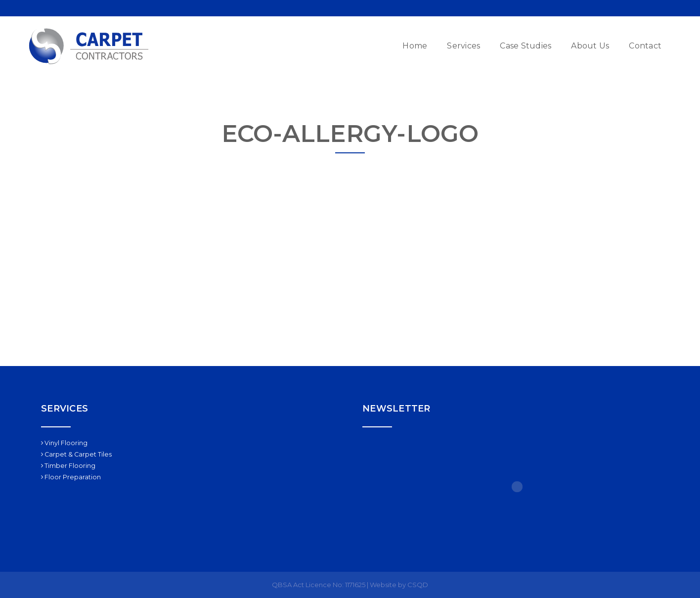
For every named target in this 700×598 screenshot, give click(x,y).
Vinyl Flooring (64, 443)
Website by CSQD (399, 585)
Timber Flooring (68, 466)
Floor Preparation (71, 477)
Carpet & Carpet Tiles (76, 454)
